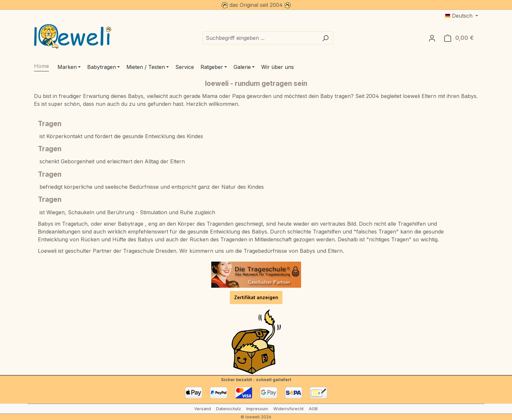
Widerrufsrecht (288, 409)
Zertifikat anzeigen (256, 297)
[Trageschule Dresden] (256, 275)
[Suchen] (325, 38)
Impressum (257, 409)
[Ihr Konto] (432, 38)
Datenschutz (229, 409)
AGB (313, 409)
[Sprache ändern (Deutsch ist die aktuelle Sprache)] (462, 16)
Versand (203, 409)
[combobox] (260, 38)
